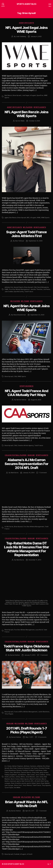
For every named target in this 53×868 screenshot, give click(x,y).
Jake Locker (31, 775)
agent (7, 218)
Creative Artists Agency (26, 445)
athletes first (9, 287)
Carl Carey (34, 768)
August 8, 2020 (36, 400)
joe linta (12, 777)
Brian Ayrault (17, 95)
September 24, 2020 (35, 241)
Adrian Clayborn (18, 766)
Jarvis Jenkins (40, 775)
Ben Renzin (8, 95)
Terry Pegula (9, 714)
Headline (31, 455)
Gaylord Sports (26, 772)
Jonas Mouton (30, 777)
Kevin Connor (15, 779)
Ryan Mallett (45, 783)
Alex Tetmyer (20, 241)
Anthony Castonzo (30, 766)
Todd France (29, 292)
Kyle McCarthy (19, 292)
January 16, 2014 (29, 473)
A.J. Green (8, 766)
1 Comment (43, 473)
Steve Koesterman (20, 315)
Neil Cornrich (26, 781)
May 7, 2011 (29, 737)
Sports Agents (40, 107)
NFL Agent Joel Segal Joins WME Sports (26, 30)
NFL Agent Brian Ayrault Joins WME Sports (27, 308)
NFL (32, 781)
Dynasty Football (22, 770)
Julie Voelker (9, 292)
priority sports (26, 783)
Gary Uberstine (15, 772)
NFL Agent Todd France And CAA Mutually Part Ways (27, 393)
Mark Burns (15, 473)
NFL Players (28, 107)
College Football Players (16, 455)
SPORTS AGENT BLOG (26, 4)
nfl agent (33, 95)
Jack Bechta (22, 775)
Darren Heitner (21, 400)
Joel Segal (26, 95)
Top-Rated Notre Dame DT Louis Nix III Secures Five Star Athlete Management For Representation (26, 549)
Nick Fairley (45, 781)
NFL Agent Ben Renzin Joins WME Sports (26, 114)
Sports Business (26, 386)
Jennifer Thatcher (36, 289)
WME (39, 218)
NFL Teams (25, 301)
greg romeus (44, 772)
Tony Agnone (46, 785)
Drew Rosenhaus (10, 770)
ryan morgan (9, 785)
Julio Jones (39, 777)
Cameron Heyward (23, 768)
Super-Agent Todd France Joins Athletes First (26, 234)
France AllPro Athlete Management (26, 712)
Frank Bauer (38, 770)
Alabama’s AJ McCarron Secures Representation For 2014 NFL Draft (26, 464)
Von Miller (17, 788)
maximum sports (15, 781)
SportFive (40, 95)
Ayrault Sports (19, 287)
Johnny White (20, 777)
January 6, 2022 (36, 36)
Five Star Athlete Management (19, 289)
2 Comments (42, 737)
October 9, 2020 (34, 121)
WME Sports (45, 218)
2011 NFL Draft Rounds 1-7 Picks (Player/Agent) (27, 730)
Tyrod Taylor (9, 788)
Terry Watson (27, 785)
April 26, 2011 (30, 811)
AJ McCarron (9, 527)
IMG (28, 218)
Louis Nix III (39, 630)
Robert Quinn (36, 783)
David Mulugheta (43, 287)
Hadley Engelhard (11, 775)
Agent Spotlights (26, 23)
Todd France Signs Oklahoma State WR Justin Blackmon (26, 648)
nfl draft (37, 781)
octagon (7, 783)
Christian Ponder (44, 768)
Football (31, 770)
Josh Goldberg (21, 36)
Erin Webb (21, 121)
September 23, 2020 (37, 315)
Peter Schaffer (16, 783)
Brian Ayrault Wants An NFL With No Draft (26, 804)
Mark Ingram (25, 779)
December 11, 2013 (35, 560)
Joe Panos (47, 289)
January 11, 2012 (30, 655)
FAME (6, 289)
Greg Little (35, 772)
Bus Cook (13, 768)
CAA (35, 287)
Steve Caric (18, 785)
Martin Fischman (35, 779)
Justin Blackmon (44, 712)
